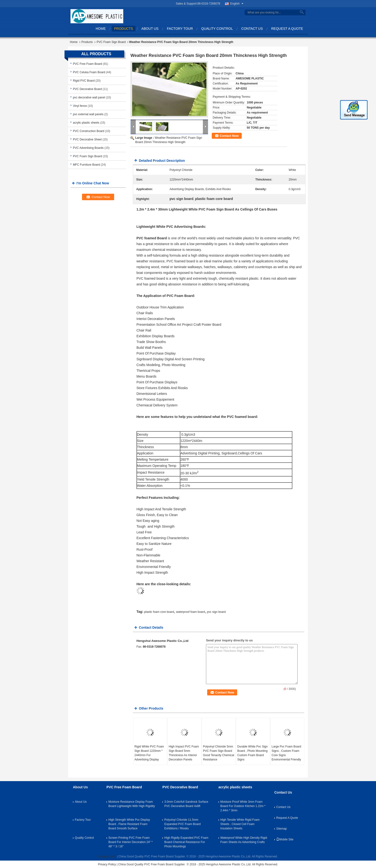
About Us (150, 29)
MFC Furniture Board (86, 165)
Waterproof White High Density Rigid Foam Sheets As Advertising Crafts (244, 840)
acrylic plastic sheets (86, 123)
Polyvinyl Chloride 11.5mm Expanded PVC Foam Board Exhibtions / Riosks (182, 824)
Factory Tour (180, 29)
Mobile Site (285, 839)
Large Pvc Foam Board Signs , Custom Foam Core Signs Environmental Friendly (286, 753)
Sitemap (282, 829)
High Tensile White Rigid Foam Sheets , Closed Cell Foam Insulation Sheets (240, 824)
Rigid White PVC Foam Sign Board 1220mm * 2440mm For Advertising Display (149, 753)
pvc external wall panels (88, 114)
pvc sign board (216, 612)
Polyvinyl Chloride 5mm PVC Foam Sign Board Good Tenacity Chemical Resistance (219, 753)
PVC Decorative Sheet (87, 139)
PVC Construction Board (89, 131)
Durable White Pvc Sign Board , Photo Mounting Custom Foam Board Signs (253, 753)
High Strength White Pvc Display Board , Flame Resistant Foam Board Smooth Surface (129, 824)
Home (101, 29)
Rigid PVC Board (84, 81)
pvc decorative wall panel (89, 97)
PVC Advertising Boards (88, 148)
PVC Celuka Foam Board (89, 72)
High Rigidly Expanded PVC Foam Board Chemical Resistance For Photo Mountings (186, 842)
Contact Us (252, 29)
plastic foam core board (159, 612)
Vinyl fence (80, 106)
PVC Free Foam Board (88, 64)
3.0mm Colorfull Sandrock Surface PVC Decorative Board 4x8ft (186, 804)
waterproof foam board (191, 612)
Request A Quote (287, 29)
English (237, 4)
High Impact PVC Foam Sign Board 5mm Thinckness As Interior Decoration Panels (184, 753)
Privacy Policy (107, 856)
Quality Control (217, 29)
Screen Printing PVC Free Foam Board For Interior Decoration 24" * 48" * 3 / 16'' (130, 842)
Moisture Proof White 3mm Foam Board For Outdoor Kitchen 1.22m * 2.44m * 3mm (243, 806)
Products (124, 29)
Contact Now (229, 136)
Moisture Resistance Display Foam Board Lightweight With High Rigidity (132, 804)
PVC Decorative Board (87, 89)
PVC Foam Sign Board (111, 42)
